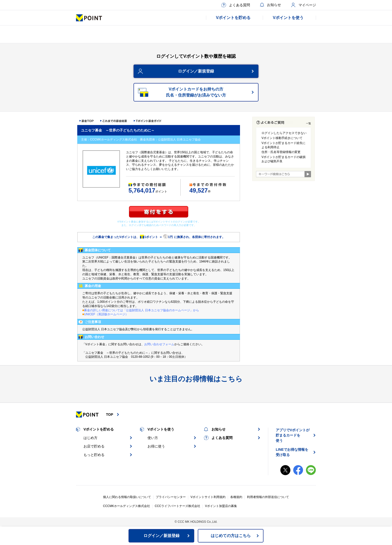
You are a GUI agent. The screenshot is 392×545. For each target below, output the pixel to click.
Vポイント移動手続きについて (282, 138)
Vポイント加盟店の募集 (221, 506)
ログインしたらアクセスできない (284, 133)
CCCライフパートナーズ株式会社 (177, 506)
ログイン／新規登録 (196, 71)
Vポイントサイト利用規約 (208, 497)
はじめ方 (90, 438)
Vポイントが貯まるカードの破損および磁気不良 (283, 159)
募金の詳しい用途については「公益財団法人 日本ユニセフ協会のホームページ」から (141, 310)
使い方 (153, 438)
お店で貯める (94, 446)
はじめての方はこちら (231, 536)
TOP (110, 414)
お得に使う (156, 446)
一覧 (308, 123)
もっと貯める (94, 455)
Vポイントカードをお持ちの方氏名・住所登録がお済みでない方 (196, 92)
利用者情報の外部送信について (268, 497)
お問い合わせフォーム (159, 344)
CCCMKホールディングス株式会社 (126, 506)
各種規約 (236, 497)
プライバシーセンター (171, 497)
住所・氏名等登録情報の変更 (281, 152)
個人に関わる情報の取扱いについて (127, 497)
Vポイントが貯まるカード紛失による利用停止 (283, 145)
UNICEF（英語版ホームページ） (106, 314)
